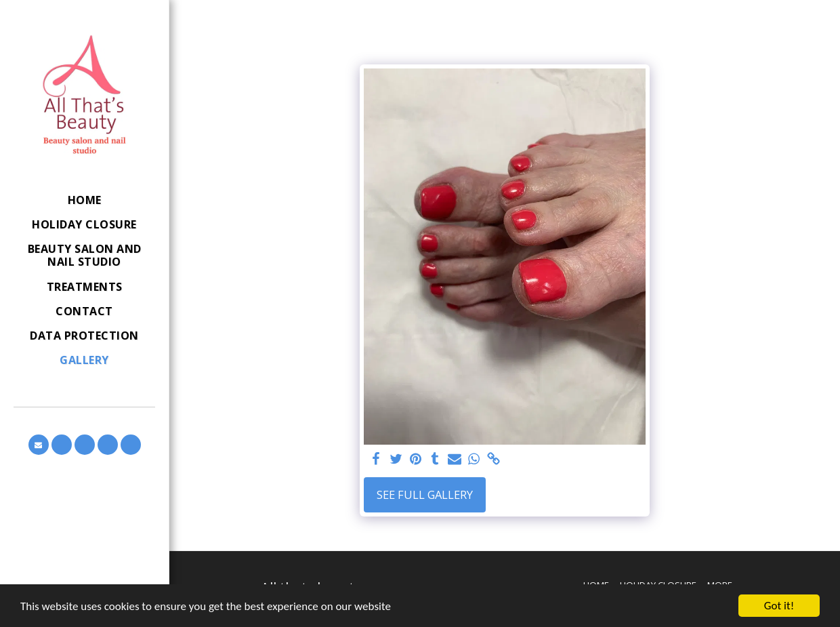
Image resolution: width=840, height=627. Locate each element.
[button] (39, 445)
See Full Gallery (425, 494)
